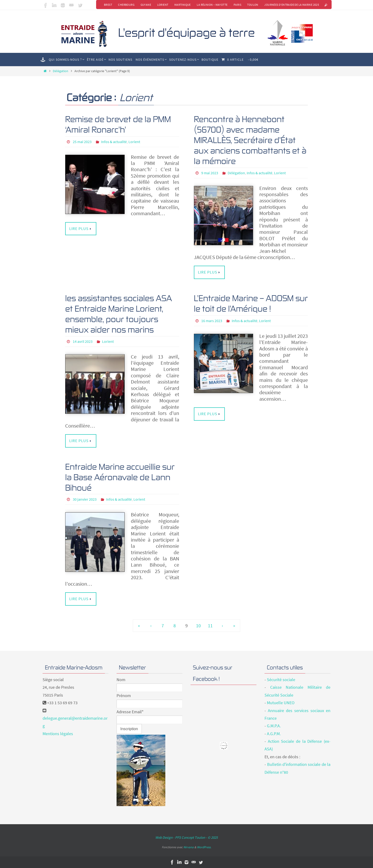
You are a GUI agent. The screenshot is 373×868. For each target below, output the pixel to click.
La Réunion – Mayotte (212, 5)
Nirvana (189, 847)
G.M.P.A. (274, 726)
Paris (237, 5)
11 (210, 625)
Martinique (182, 5)
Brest (107, 5)
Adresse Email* (130, 711)
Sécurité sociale (281, 679)
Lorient (162, 5)
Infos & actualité (114, 142)
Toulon (253, 5)
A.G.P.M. (274, 733)
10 (198, 625)
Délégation (61, 71)
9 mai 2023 (210, 173)
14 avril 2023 (83, 341)
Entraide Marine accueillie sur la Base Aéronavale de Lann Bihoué (120, 477)
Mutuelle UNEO (281, 702)
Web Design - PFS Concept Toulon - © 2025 (186, 837)
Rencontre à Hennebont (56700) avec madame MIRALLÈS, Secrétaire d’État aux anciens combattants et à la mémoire (250, 140)
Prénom (124, 695)
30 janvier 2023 (85, 499)
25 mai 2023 (82, 142)
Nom (121, 679)
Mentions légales (58, 733)
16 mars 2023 (212, 320)
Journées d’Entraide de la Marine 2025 (292, 5)
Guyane (145, 5)
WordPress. (204, 847)
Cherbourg (125, 5)
